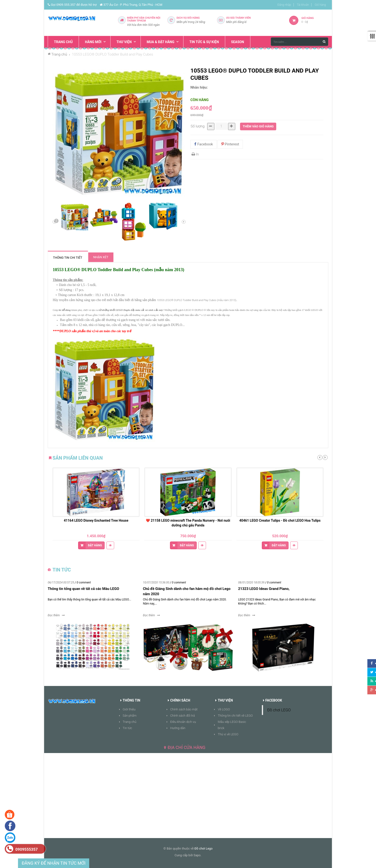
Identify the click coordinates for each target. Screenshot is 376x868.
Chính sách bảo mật (184, 709)
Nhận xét (101, 257)
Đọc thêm (54, 615)
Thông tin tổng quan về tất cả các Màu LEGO (83, 589)
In (195, 154)
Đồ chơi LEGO (279, 710)
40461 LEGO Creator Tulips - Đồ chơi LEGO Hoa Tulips (280, 520)
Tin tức (128, 728)
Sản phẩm (130, 716)
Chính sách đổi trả (183, 716)
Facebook (204, 144)
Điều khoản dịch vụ (183, 722)
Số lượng (198, 126)
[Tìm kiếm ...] (300, 42)
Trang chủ (130, 722)
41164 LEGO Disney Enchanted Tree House (96, 520)
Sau (56, 222)
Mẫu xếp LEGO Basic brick (232, 725)
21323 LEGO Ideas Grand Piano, (264, 589)
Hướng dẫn (178, 728)
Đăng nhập (284, 5)
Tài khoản (303, 5)
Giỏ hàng (320, 5)
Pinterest (230, 144)
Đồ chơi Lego (204, 848)
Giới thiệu (129, 709)
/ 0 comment (83, 582)
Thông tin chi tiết (68, 258)
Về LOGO (224, 709)
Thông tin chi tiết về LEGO (235, 716)
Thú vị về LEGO (228, 734)
